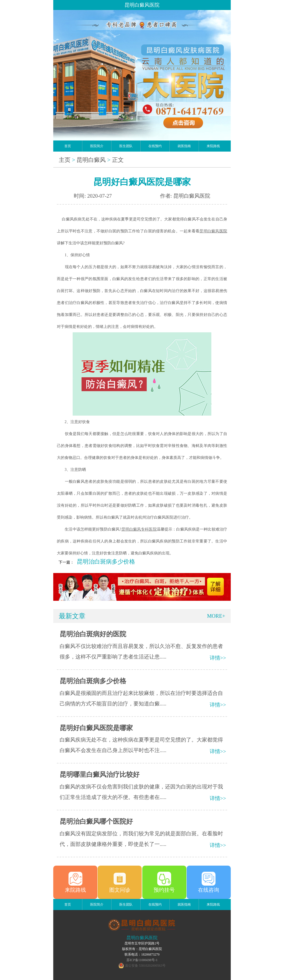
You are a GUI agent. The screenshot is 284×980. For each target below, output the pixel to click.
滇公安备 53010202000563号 (145, 966)
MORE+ (216, 616)
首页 (68, 146)
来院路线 (213, 146)
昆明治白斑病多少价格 (106, 562)
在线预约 (155, 146)
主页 (65, 160)
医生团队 (126, 146)
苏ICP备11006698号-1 (142, 960)
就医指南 (184, 146)
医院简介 (97, 146)
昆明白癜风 (91, 160)
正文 (118, 160)
